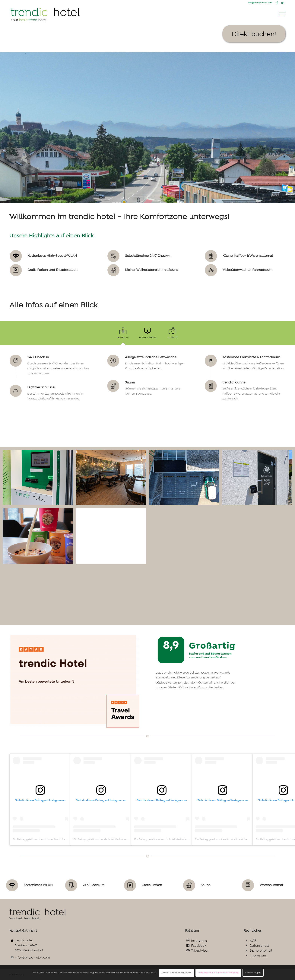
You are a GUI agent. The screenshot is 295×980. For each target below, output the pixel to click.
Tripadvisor (200, 950)
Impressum (258, 955)
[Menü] (281, 14)
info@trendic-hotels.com (32, 958)
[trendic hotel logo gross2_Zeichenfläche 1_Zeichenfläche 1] (45, 14)
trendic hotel (24, 940)
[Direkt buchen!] (254, 34)
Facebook (199, 946)
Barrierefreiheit (261, 950)
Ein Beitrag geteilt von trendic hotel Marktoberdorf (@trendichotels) (52, 839)
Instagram (199, 941)
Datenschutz (259, 946)
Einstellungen (253, 973)
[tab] (123, 334)
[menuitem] (281, 14)
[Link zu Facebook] (277, 3)
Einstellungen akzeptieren (177, 973)
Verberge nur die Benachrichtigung (218, 973)
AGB (253, 941)
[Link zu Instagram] (283, 3)
